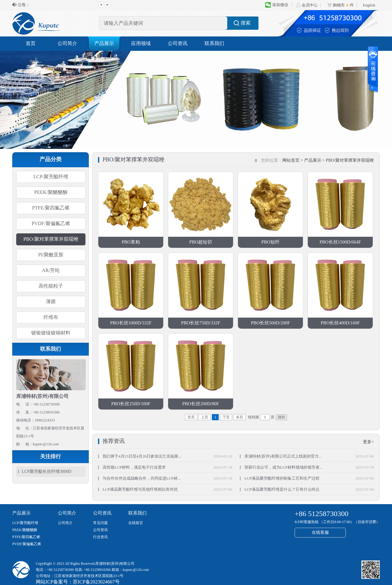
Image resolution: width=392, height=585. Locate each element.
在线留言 (136, 523)
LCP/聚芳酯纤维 (51, 177)
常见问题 (100, 523)
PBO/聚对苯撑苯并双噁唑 (51, 239)
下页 (226, 417)
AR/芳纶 (51, 270)
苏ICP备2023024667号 (96, 582)
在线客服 (320, 532)
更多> (368, 442)
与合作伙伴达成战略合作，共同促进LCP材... (142, 478)
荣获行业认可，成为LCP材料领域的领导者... (283, 467)
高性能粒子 (51, 286)
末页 (239, 417)
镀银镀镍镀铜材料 (51, 333)
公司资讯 (178, 43)
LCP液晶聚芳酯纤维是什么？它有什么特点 (282, 489)
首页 (31, 43)
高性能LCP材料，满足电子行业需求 (134, 467)
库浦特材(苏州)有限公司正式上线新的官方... (283, 456)
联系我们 (214, 43)
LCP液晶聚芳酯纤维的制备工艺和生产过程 (282, 478)
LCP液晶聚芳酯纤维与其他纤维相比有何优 (140, 489)
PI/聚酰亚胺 (51, 255)
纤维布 (51, 317)
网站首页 (291, 160)
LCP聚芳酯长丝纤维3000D (44, 472)
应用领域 (141, 43)
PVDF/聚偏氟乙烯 (51, 223)
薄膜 (51, 302)
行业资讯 (100, 537)
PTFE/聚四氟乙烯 (51, 208)
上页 (205, 417)
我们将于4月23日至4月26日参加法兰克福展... (142, 456)
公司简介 (67, 43)
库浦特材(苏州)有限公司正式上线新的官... (63, 5)
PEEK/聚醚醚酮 (51, 192)
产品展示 (104, 43)
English (369, 5)
